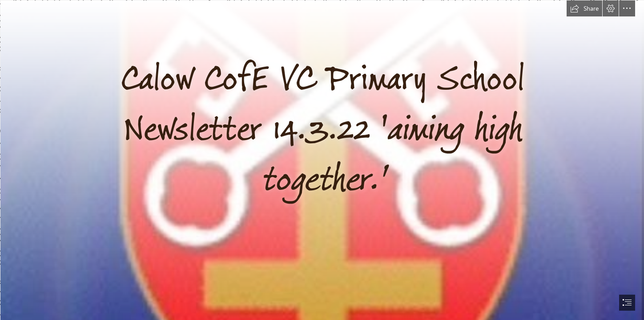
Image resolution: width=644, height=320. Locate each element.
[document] (322, 160)
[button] (584, 8)
